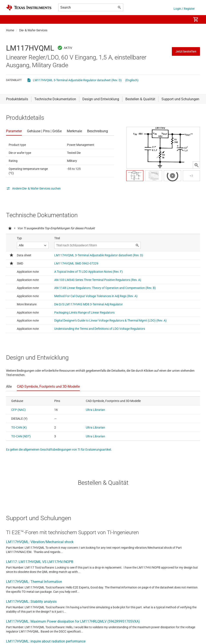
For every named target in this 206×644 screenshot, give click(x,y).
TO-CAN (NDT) (21, 436)
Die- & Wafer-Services (33, 30)
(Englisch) (132, 80)
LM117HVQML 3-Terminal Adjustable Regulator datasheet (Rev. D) (77, 80)
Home (10, 30)
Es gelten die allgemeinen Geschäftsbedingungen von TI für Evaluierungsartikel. (59, 450)
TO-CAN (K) (19, 427)
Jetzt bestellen (186, 51)
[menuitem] (184, 19)
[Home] (29, 8)
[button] (10, 19)
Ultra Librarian (95, 410)
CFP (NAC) (18, 410)
